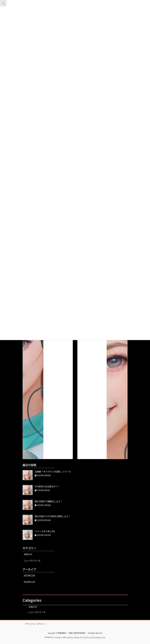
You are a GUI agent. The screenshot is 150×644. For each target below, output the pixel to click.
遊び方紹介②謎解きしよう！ (49, 501)
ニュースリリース (32, 561)
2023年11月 (29, 582)
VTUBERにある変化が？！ (47, 486)
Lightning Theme (73, 637)
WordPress (58, 637)
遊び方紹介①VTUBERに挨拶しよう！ (53, 516)
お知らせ (28, 554)
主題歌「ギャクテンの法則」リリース (53, 472)
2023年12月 (29, 575)
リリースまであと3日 (45, 531)
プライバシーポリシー (36, 624)
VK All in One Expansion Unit (94, 637)
